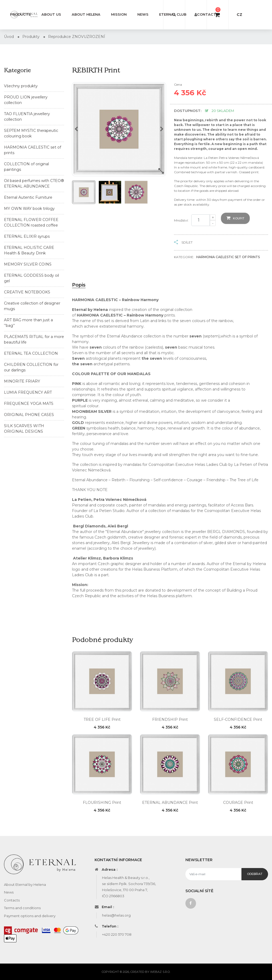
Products (20, 14)
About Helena (86, 14)
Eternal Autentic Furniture (28, 197)
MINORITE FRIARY (22, 381)
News (143, 14)
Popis (79, 285)
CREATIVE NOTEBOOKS (27, 292)
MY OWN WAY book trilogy (29, 209)
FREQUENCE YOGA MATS (29, 404)
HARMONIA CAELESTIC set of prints (228, 257)
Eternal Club (173, 14)
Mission (119, 14)
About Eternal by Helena (25, 884)
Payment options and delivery (30, 916)
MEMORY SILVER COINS (28, 264)
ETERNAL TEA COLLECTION (31, 353)
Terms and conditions (22, 908)
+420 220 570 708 (117, 934)
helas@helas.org (116, 915)
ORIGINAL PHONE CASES (29, 415)
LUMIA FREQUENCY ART (28, 392)
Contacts (208, 14)
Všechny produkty (21, 86)
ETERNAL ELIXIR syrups (27, 236)
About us (51, 14)
